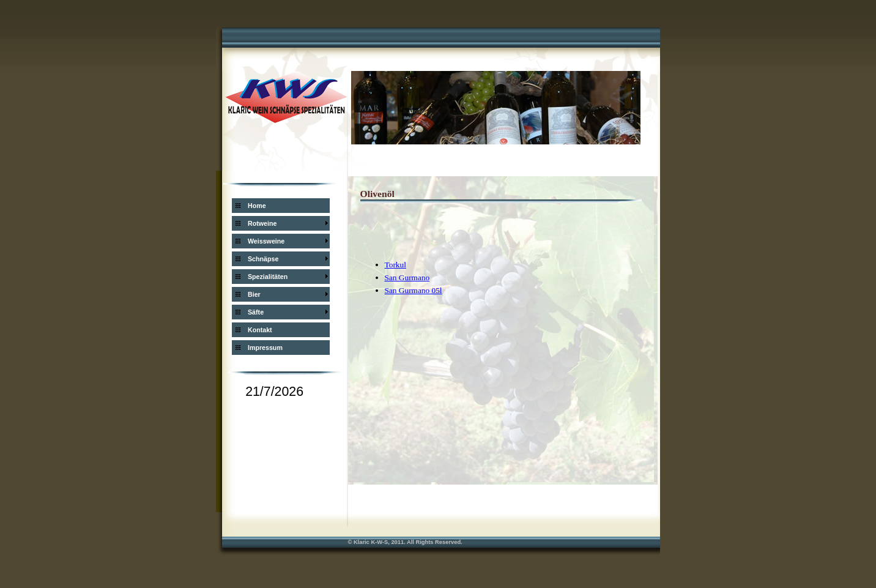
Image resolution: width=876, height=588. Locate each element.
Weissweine (266, 241)
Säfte (256, 312)
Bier (254, 294)
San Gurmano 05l (414, 290)
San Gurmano (407, 277)
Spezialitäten (268, 277)
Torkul (395, 265)
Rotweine (262, 223)
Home (257, 206)
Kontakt (260, 330)
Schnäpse (263, 259)
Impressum (265, 348)
